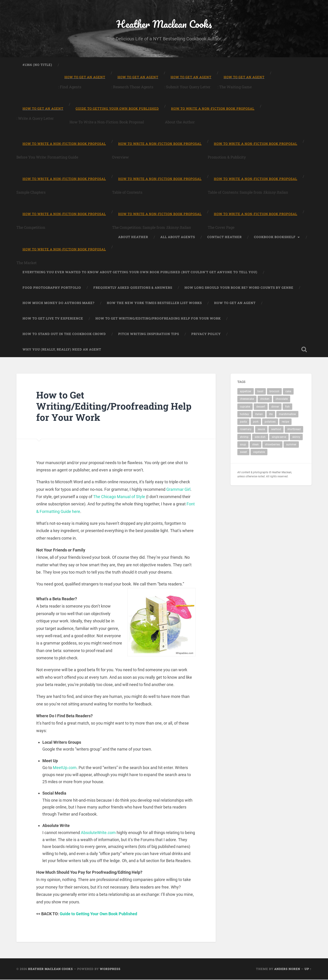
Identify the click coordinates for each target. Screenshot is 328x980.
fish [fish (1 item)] (287, 407)
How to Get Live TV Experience (53, 319)
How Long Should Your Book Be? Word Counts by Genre (239, 288)
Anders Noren (287, 969)
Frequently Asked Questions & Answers (133, 288)
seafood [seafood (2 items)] (276, 430)
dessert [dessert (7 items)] (261, 407)
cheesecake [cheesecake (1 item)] (247, 399)
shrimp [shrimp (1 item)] (244, 437)
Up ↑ (308, 969)
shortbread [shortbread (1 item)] (294, 430)
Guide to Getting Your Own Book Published (98, 914)
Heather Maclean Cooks (164, 24)
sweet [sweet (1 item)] (243, 452)
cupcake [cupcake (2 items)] (245, 407)
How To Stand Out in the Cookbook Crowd (64, 334)
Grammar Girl (178, 490)
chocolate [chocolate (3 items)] (282, 399)
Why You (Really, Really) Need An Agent (62, 350)
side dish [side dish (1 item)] (260, 437)
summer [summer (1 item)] (291, 445)
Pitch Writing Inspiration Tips (149, 334)
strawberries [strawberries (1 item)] (272, 445)
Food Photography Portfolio (52, 288)
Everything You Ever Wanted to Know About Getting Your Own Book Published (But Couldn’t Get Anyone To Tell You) (140, 273)
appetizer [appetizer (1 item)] (246, 392)
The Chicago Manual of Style (119, 497)
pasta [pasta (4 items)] (243, 422)
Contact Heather (224, 237)
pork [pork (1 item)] (256, 422)
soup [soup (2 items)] (243, 445)
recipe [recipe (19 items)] (285, 422)
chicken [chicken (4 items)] (265, 399)
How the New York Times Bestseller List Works (154, 303)
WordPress (110, 969)
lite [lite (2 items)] (271, 415)
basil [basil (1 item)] (260, 392)
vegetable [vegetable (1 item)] (259, 452)
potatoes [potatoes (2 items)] (270, 422)
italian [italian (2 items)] (259, 415)
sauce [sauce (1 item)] (261, 430)
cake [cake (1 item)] (288, 392)
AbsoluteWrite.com (98, 833)
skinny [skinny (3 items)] (296, 437)
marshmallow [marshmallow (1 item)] (287, 415)
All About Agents (178, 237)
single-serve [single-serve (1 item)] (279, 437)
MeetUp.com (65, 768)
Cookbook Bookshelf (275, 237)
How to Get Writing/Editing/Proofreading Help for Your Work (158, 319)
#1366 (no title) (37, 65)
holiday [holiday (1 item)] (244, 415)
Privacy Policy (206, 334)
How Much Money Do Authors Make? (59, 303)
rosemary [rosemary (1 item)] (246, 430)
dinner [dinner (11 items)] (275, 407)
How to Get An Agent (235, 303)
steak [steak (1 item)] (255, 445)
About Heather (133, 237)
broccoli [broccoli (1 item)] (274, 392)
